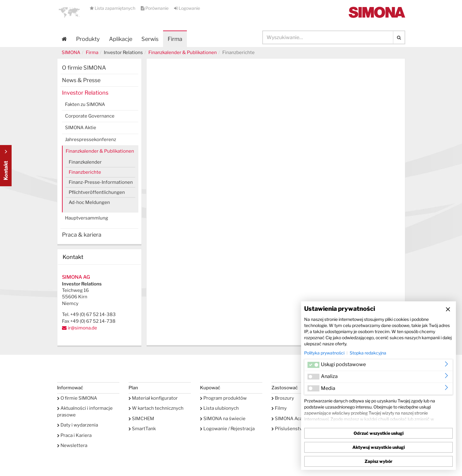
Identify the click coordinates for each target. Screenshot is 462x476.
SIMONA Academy (293, 419)
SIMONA (71, 53)
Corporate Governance (90, 116)
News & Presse (81, 80)
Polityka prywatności (324, 353)
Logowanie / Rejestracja (227, 429)
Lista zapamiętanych (113, 8)
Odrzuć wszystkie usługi (379, 433)
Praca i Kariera (74, 435)
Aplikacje (121, 39)
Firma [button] (175, 39)
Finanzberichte (85, 172)
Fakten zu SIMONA (85, 104)
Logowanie (187, 8)
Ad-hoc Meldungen (89, 202)
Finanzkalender (85, 162)
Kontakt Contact (6, 166)
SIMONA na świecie (223, 419)
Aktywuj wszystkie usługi (379, 447)
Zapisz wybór (378, 461)
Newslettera (72, 445)
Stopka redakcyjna (368, 353)
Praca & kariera (82, 235)
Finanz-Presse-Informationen (101, 182)
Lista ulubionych (219, 408)
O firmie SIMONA (84, 68)
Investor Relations (85, 93)
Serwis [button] (150, 39)
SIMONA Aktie (81, 128)
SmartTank (142, 429)
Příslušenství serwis (295, 429)
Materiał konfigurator (153, 398)
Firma (92, 53)
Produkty (88, 39)
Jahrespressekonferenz (91, 140)
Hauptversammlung (87, 218)
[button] (69, 12)
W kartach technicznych (156, 408)
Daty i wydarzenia (78, 425)
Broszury (283, 398)
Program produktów (223, 398)
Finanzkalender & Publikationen (183, 53)
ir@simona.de (82, 328)
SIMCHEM (141, 419)
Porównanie (155, 8)
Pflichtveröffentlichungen (97, 192)
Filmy (279, 408)
